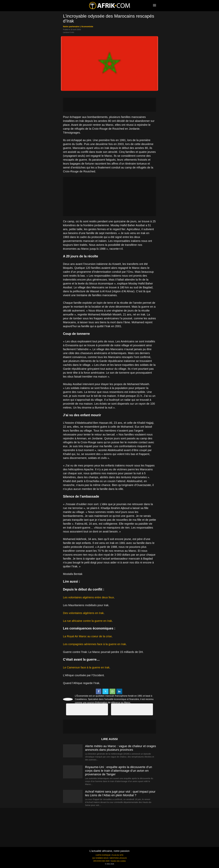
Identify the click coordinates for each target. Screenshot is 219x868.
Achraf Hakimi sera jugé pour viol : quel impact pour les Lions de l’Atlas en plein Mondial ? (120, 793)
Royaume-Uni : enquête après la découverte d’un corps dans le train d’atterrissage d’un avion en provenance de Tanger (119, 771)
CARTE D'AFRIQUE (103, 855)
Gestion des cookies (118, 861)
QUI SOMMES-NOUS (100, 858)
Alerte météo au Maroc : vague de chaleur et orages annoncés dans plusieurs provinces (121, 748)
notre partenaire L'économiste (78, 26)
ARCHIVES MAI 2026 (101, 861)
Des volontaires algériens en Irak (83, 613)
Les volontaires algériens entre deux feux (88, 597)
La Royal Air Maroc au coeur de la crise (87, 636)
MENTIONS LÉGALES (118, 858)
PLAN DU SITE (118, 855)
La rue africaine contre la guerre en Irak (87, 621)
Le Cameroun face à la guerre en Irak (86, 667)
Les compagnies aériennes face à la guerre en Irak (94, 644)
